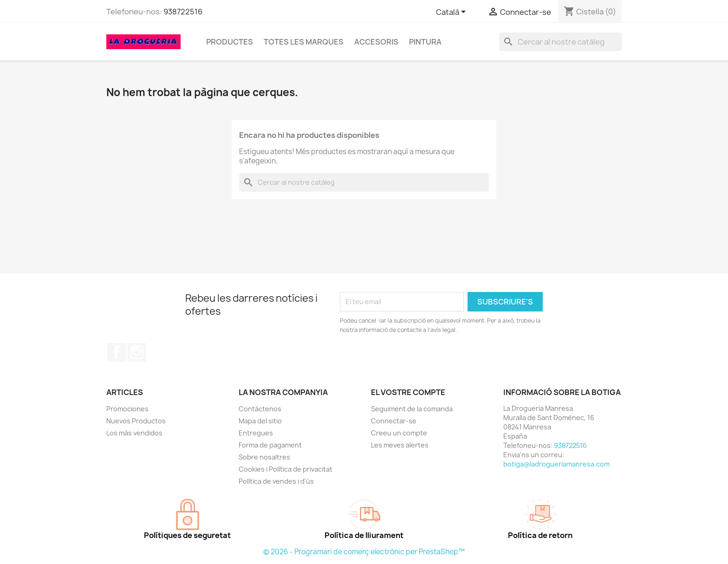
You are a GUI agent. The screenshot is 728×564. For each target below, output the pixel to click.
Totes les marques (304, 42)
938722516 (183, 12)
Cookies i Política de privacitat (286, 469)
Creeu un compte (399, 433)
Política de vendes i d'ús (276, 481)
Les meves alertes (400, 445)
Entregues (256, 433)
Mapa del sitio (260, 421)
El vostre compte (408, 392)
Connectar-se (394, 421)
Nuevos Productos (136, 421)
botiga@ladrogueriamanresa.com (556, 464)
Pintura (425, 42)
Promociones (127, 409)
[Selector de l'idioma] (452, 13)
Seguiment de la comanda (412, 409)
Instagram (137, 352)
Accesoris (376, 42)
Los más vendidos (134, 433)
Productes (230, 42)
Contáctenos (260, 409)
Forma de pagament (270, 445)
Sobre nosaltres (264, 457)
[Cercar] (560, 42)
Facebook (117, 352)
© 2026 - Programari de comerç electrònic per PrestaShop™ (364, 552)
